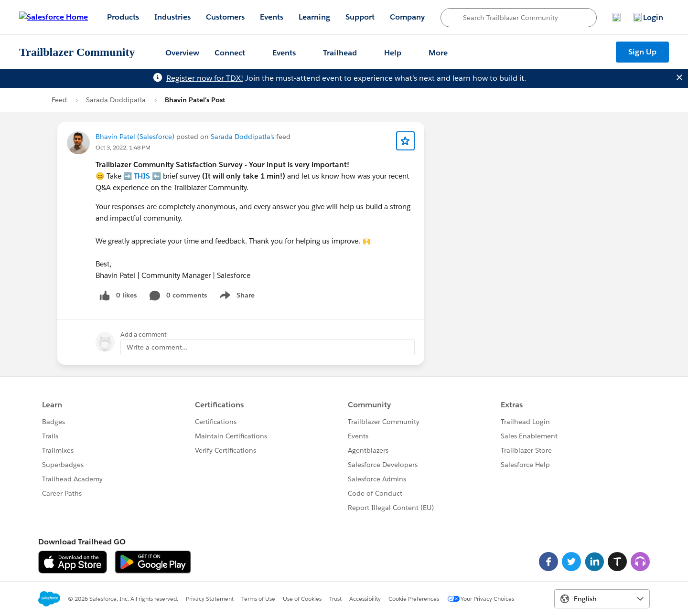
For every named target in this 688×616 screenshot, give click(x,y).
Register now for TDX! (205, 78)
